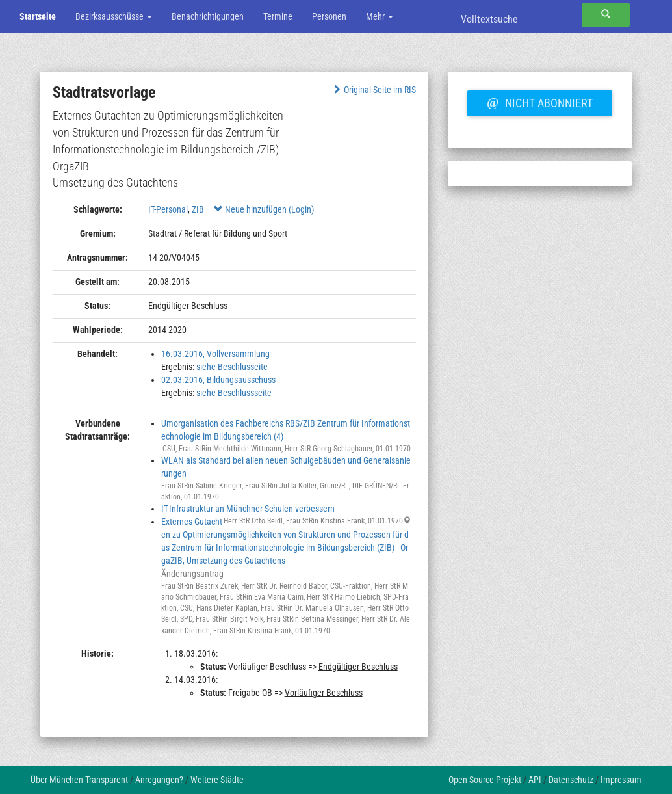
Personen (329, 16)
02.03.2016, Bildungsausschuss (218, 380)
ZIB (198, 209)
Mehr (380, 16)
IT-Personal (168, 209)
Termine (278, 16)
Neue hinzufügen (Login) (264, 209)
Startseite (38, 16)
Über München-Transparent (79, 780)
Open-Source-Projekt (485, 780)
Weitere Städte (217, 780)
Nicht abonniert (539, 101)
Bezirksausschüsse (114, 16)
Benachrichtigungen (208, 16)
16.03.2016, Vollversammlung (215, 354)
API (535, 780)
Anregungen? (159, 780)
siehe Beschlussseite (234, 393)
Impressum (621, 780)
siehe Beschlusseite (232, 367)
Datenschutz (571, 780)
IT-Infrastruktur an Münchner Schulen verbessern (248, 509)
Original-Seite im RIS (373, 90)
